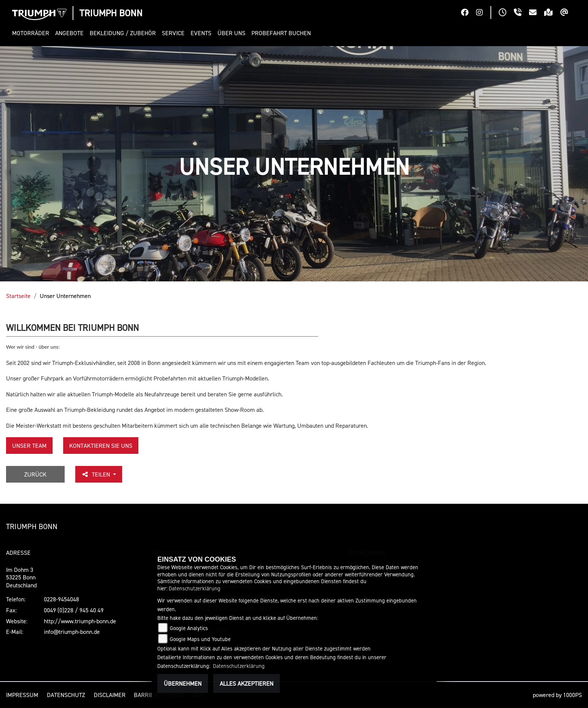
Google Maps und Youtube (200, 639)
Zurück (35, 474)
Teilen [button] (96, 474)
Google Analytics (189, 628)
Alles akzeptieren (247, 683)
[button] (32, 33)
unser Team (29, 446)
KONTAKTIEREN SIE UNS (101, 446)
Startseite (18, 296)
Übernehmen (183, 683)
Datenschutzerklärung (195, 588)
